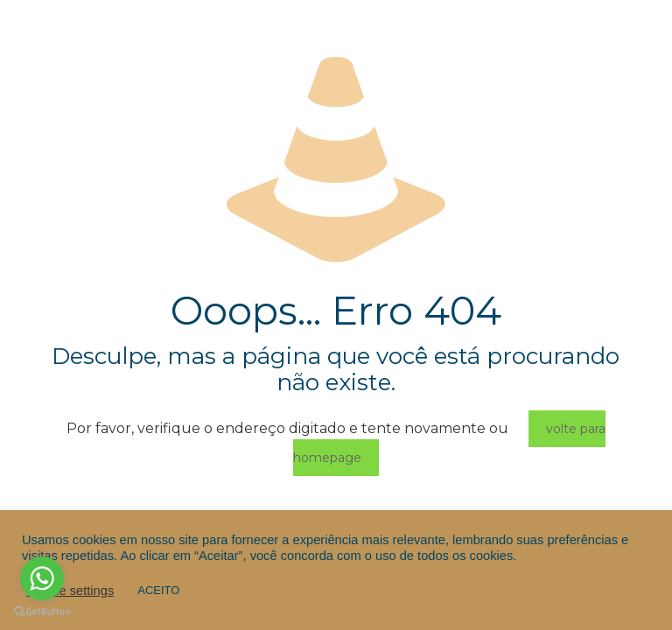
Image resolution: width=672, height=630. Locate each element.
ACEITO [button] (158, 590)
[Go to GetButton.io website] (42, 612)
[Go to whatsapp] (42, 578)
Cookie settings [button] (70, 591)
